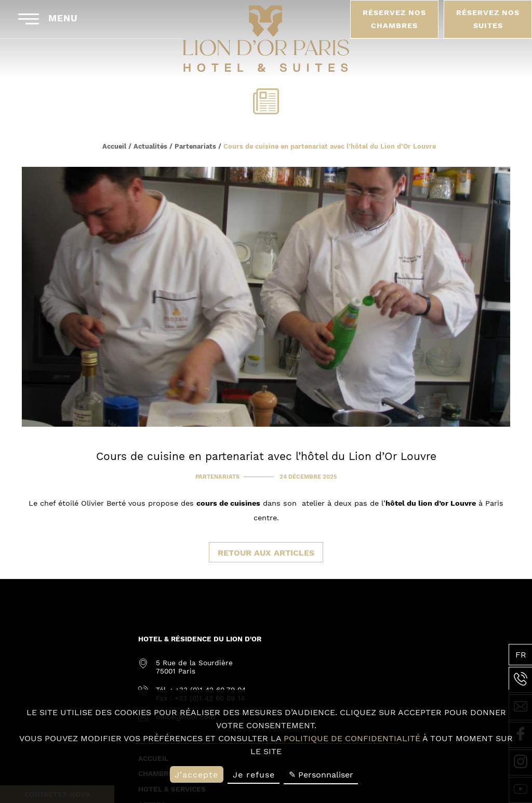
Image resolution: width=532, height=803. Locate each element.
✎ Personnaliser (321, 775)
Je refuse (254, 775)
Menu (48, 19)
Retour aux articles (266, 553)
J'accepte (196, 775)
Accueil (114, 146)
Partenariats (195, 146)
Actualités (150, 146)
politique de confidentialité (352, 738)
